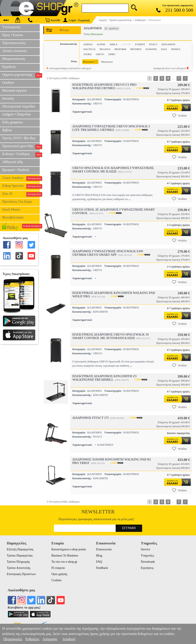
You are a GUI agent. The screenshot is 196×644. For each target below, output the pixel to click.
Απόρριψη (50, 639)
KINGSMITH (168, 44)
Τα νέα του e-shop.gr (64, 562)
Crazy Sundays (21, 178)
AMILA (113, 44)
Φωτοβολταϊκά (13, 217)
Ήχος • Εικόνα (12, 35)
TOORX (88, 54)
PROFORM (120, 49)
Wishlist (179, 115)
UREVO (100, 54)
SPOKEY (176, 49)
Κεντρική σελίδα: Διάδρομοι (65, 78)
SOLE (164, 49)
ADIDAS (88, 44)
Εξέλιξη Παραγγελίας (20, 549)
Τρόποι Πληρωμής (18, 562)
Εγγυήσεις (147, 568)
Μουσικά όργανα (14, 90)
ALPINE (101, 44)
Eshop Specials (21, 186)
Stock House (11, 209)
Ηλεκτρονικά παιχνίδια (19, 106)
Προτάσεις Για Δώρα (17, 201)
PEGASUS (105, 49)
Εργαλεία (9, 67)
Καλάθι (53, 20)
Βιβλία (7, 130)
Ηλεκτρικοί (90, 62)
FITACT (153, 44)
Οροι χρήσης (59, 574)
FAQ (99, 562)
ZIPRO (112, 54)
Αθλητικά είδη (12, 162)
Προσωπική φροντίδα (21, 147)
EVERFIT (140, 44)
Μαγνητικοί (107, 62)
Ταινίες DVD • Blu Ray (19, 138)
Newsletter (98, 512)
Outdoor (8, 83)
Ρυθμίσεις (32, 639)
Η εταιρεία (58, 568)
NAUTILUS (90, 49)
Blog (99, 556)
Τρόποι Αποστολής (19, 568)
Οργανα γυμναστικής (21, 75)
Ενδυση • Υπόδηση (21, 154)
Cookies (57, 580)
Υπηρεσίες (147, 556)
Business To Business (65, 556)
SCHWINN (151, 49)
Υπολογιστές (11, 27)
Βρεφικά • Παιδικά (16, 170)
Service (145, 549)
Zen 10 (21, 194)
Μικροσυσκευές (14, 59)
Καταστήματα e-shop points (69, 549)
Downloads (148, 562)
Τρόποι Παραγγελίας (20, 556)
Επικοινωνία (104, 549)
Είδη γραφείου (13, 122)
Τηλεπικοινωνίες (14, 43)
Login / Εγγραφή (76, 20)
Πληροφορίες (13, 639)
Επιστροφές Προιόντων (21, 574)
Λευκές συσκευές (15, 51)
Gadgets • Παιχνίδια (16, 114)
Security (8, 98)
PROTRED (136, 49)
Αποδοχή (69, 639)
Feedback (102, 568)
